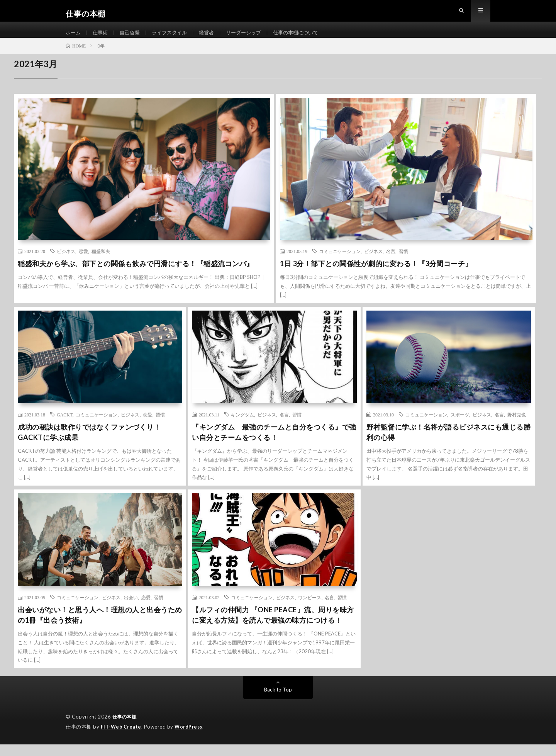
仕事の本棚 (125, 729)
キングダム (242, 427)
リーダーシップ (253, 38)
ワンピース (310, 610)
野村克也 (517, 427)
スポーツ (460, 427)
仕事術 (102, 38)
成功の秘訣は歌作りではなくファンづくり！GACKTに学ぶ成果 (89, 444)
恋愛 (83, 263)
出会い (131, 610)
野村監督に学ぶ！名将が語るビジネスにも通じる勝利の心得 (449, 444)
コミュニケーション (340, 263)
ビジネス (66, 263)
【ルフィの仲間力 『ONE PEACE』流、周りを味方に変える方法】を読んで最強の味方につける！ (273, 627)
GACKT (64, 427)
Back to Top (278, 702)
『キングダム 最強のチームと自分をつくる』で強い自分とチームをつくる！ (274, 444)
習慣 (403, 263)
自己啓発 (133, 38)
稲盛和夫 (101, 263)
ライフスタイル (175, 38)
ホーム (74, 38)
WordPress (191, 739)
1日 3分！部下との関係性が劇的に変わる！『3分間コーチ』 (376, 276)
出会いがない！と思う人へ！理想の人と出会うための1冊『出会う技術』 (100, 627)
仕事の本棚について (308, 38)
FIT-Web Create (122, 739)
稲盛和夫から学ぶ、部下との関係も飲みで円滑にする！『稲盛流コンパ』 (136, 276)
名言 (391, 263)
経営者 (214, 38)
